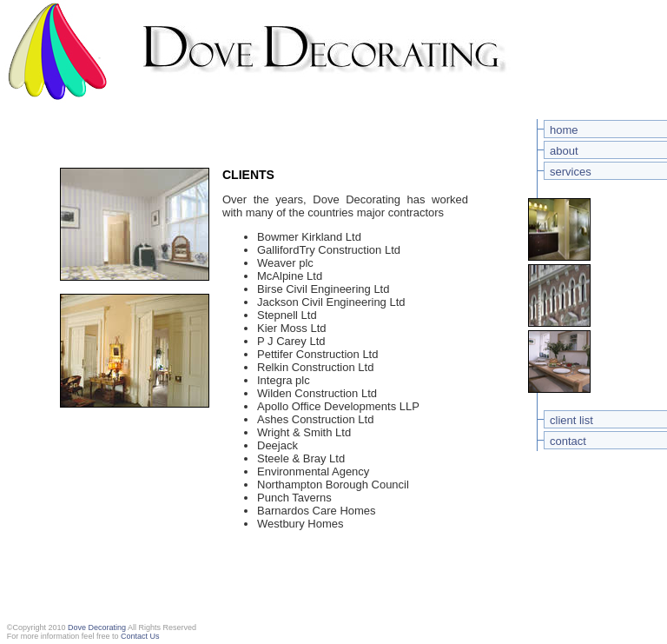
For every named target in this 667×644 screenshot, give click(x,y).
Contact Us (140, 636)
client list (571, 420)
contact (568, 441)
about (564, 151)
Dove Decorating (97, 627)
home (564, 130)
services (571, 172)
